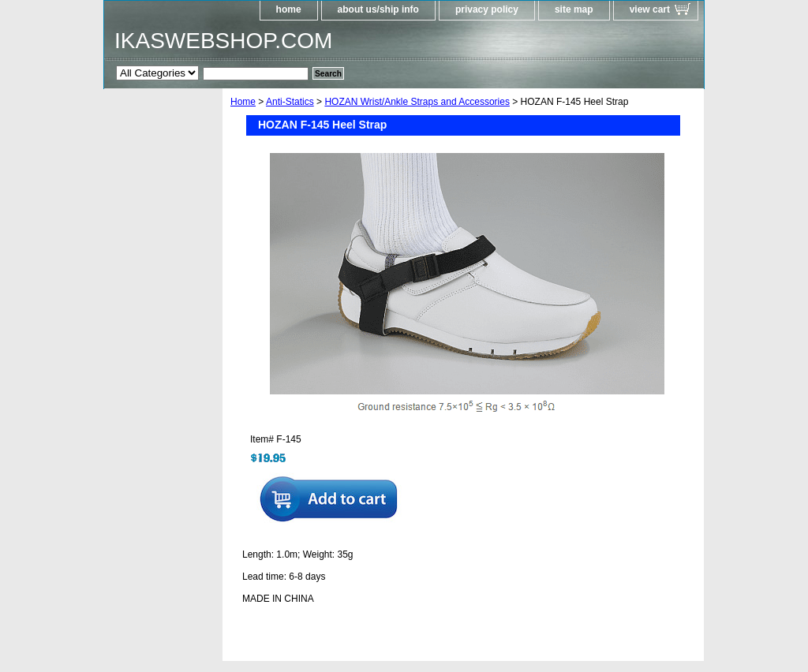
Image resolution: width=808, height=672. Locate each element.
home (289, 9)
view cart (650, 9)
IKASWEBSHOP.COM (223, 41)
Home (243, 102)
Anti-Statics (290, 102)
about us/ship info (378, 9)
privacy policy (487, 9)
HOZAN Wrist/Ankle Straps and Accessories (417, 102)
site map (574, 9)
